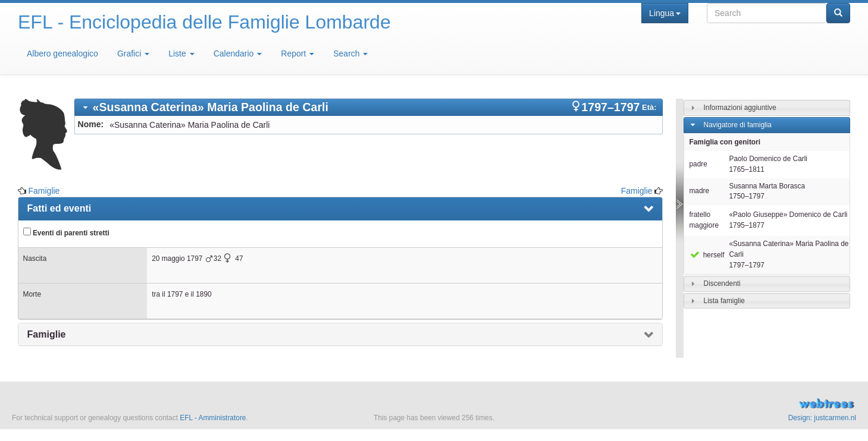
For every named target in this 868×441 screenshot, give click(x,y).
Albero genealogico (62, 53)
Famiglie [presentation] (47, 334)
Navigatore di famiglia (738, 125)
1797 (175, 294)
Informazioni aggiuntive (740, 108)
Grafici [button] (133, 53)
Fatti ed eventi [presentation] (59, 208)
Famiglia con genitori (725, 142)
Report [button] (297, 53)
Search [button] (350, 53)
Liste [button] (181, 53)
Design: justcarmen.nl (822, 418)
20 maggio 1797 (177, 259)
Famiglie (44, 191)
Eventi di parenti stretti (66, 232)
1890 (203, 294)
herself (706, 255)
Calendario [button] (238, 53)
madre (699, 191)
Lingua (665, 13)
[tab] (369, 107)
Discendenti (722, 283)
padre (698, 164)
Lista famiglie (724, 300)
